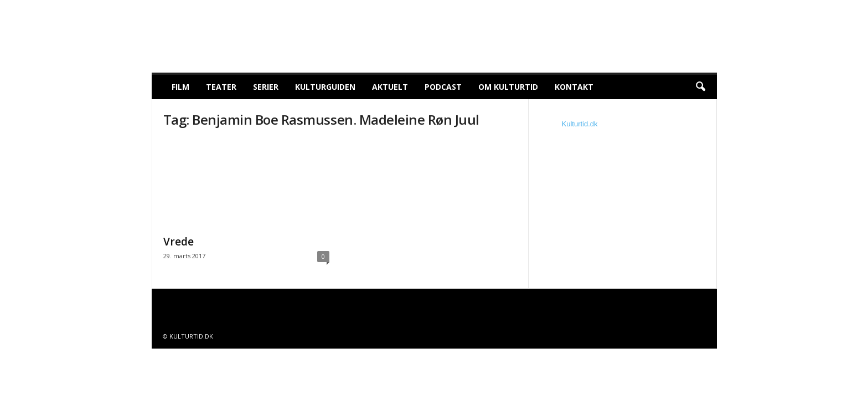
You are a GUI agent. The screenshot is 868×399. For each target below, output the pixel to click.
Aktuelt (390, 87)
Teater (221, 87)
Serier (266, 87)
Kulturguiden (325, 87)
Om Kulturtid (508, 87)
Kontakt (574, 87)
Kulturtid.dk (580, 124)
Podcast (443, 87)
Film (180, 87)
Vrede (179, 242)
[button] (700, 87)
